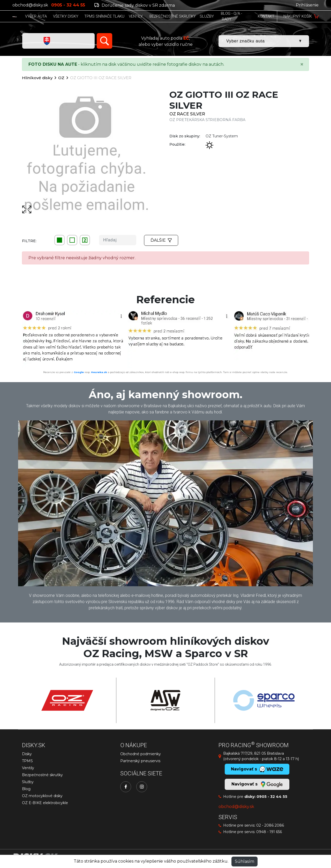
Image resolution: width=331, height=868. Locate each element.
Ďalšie (161, 240)
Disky (27, 754)
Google (79, 372)
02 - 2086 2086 (270, 825)
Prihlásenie (307, 5)
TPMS (27, 761)
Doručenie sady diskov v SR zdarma (135, 5)
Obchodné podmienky (141, 754)
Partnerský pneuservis (140, 761)
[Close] (302, 64)
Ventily (28, 768)
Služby (28, 782)
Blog (26, 789)
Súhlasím (245, 861)
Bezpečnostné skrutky (42, 775)
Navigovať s (257, 784)
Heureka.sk (99, 372)
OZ (61, 78)
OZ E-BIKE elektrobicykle (45, 803)
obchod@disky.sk (30, 5)
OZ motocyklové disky (42, 796)
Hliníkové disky (37, 78)
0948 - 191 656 (269, 832)
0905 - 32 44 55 (272, 797)
